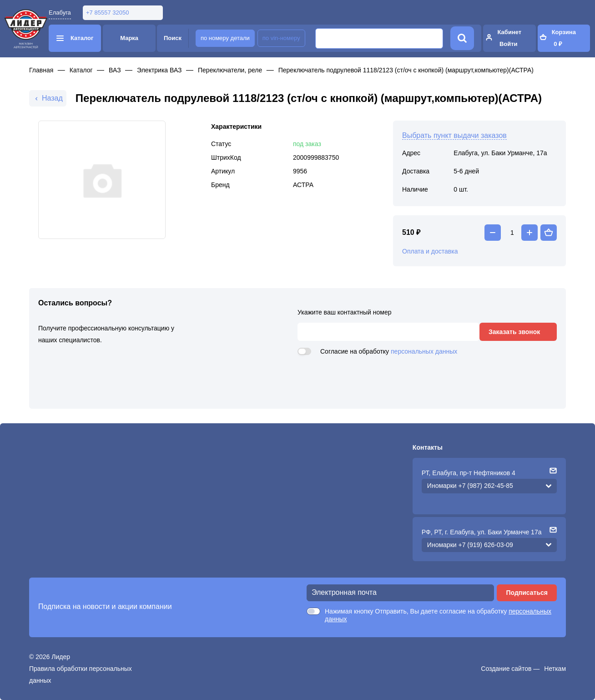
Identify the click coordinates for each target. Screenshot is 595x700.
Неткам (555, 669)
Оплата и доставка (430, 251)
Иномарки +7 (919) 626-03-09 (470, 545)
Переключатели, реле (230, 70)
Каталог (81, 70)
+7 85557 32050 (107, 13)
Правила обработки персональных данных (81, 675)
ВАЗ (115, 70)
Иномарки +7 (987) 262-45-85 (470, 486)
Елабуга (60, 13)
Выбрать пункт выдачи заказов (454, 135)
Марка (129, 38)
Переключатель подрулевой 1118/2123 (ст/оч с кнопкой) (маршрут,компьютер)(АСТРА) (406, 70)
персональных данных (424, 351)
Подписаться (527, 593)
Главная (41, 70)
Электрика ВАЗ (159, 70)
